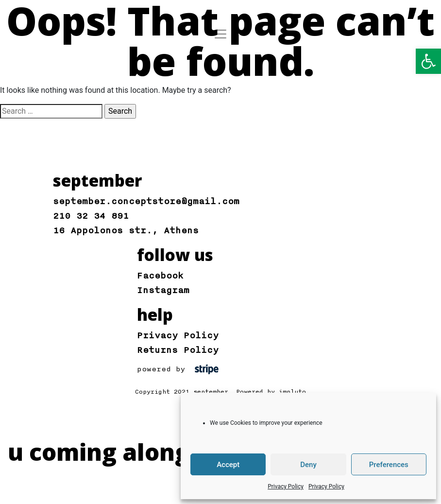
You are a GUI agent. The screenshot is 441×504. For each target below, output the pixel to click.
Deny (308, 465)
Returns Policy (178, 350)
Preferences (389, 465)
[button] (428, 61)
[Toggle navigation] (220, 34)
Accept (228, 465)
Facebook (160, 276)
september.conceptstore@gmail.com (146, 201)
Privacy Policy (286, 487)
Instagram (163, 290)
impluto (292, 392)
